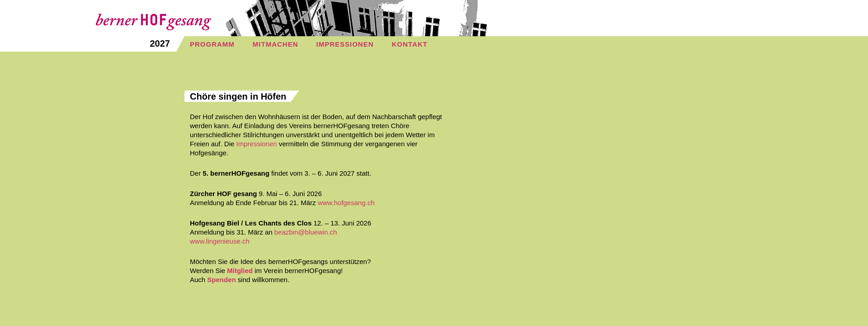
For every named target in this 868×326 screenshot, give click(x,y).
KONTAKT (410, 44)
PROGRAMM (212, 44)
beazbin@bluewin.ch (306, 232)
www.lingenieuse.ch (220, 241)
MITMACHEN (276, 44)
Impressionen (257, 144)
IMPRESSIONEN (345, 44)
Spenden (221, 280)
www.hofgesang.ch (346, 203)
